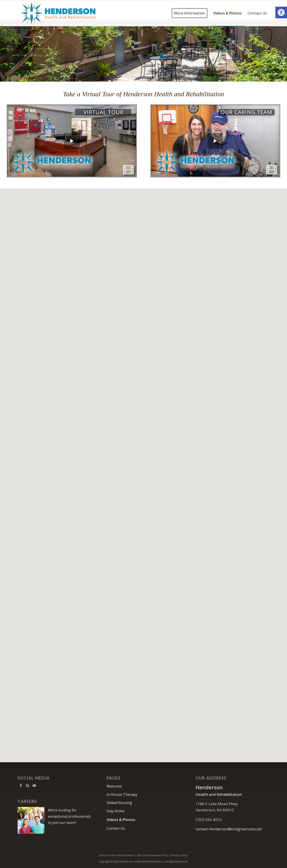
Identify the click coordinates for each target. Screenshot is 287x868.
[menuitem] (190, 13)
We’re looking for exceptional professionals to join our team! (69, 816)
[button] (281, 12)
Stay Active (116, 811)
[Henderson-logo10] (58, 13)
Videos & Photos (121, 820)
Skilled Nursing (119, 803)
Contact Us (116, 828)
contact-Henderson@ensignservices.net (229, 829)
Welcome (114, 786)
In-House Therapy (122, 794)
